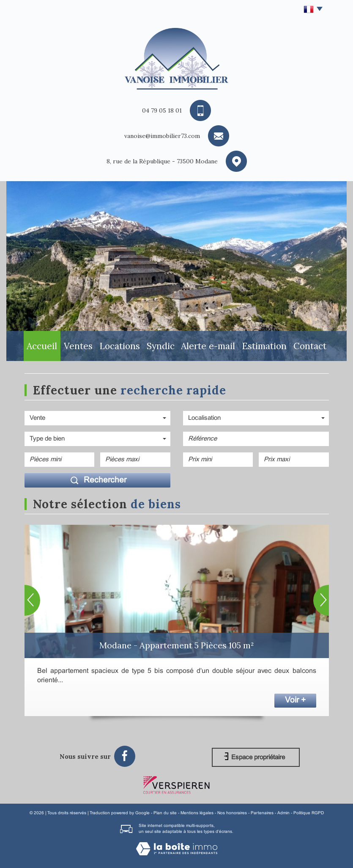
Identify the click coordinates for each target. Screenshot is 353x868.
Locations (120, 348)
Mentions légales (197, 813)
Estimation (270, 348)
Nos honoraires (232, 813)
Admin (283, 813)
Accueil (33, 348)
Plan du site (165, 813)
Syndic (165, 348)
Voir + (295, 700)
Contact (319, 348)
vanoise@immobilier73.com (162, 136)
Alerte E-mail (215, 348)
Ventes (75, 348)
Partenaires (262, 813)
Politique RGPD (309, 813)
